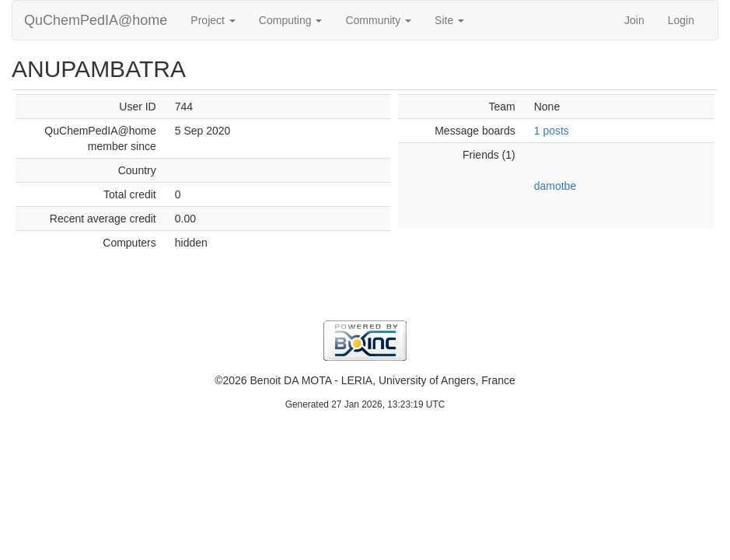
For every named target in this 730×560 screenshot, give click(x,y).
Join (634, 20)
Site (449, 20)
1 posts (552, 131)
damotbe (555, 186)
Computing (291, 20)
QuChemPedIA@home (96, 20)
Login (681, 20)
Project (213, 20)
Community (378, 20)
